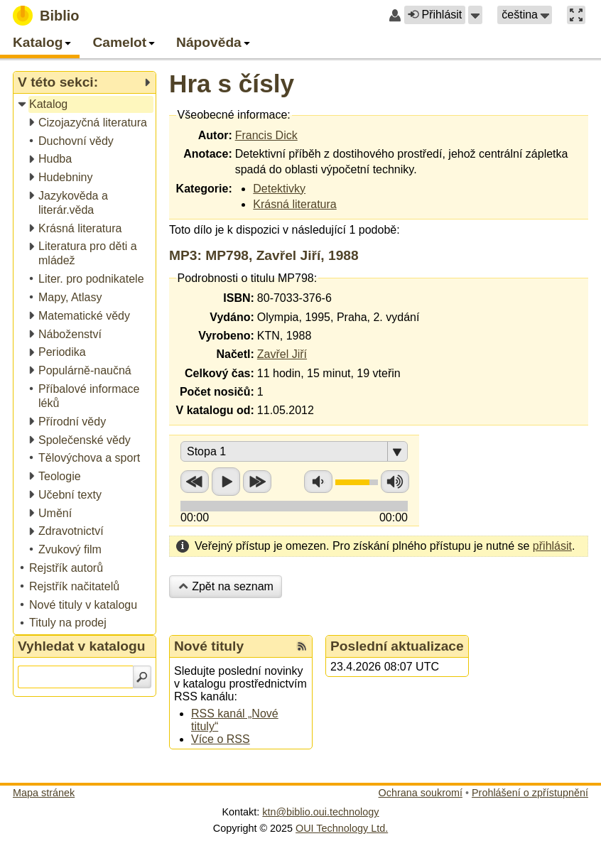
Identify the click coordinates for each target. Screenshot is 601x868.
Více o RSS (221, 739)
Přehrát (226, 482)
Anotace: (207, 154)
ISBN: (239, 298)
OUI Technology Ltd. (342, 828)
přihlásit (552, 546)
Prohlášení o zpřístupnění (530, 793)
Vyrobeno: (226, 336)
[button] (475, 15)
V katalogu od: (215, 410)
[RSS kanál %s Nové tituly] (302, 646)
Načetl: (235, 354)
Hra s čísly (232, 83)
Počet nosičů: (217, 392)
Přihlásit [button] (435, 15)
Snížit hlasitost (318, 482)
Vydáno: (232, 317)
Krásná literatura (294, 204)
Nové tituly (209, 646)
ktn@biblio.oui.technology (320, 812)
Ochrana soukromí (421, 793)
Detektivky (279, 189)
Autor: (215, 135)
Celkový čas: (220, 373)
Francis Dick (266, 135)
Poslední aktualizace (397, 646)
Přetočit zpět (195, 482)
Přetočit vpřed (257, 482)
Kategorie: (204, 189)
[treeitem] (86, 105)
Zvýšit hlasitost (395, 482)
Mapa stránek (44, 793)
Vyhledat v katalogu (82, 646)
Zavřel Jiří (282, 354)
